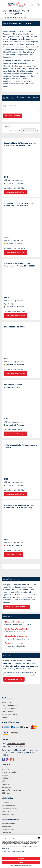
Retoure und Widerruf (10, 714)
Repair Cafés (6, 811)
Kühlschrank (6, 833)
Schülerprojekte (8, 814)
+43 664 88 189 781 (18, 746)
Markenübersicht (8, 805)
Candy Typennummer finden (17, 607)
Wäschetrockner (8, 827)
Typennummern (8, 802)
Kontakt (5, 717)
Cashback (5, 778)
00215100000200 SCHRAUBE (15, 327)
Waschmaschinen (8, 824)
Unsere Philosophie (9, 772)
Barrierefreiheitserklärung (12, 790)
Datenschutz (6, 787)
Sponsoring (6, 775)
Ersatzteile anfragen (9, 808)
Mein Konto (6, 702)
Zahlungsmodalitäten (10, 705)
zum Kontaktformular (14, 679)
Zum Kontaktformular (13, 554)
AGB (3, 781)
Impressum (6, 784)
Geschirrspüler (7, 830)
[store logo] (17, 4)
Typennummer (10, 106)
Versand (20, 180)
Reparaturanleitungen (21, 81)
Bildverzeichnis (8, 793)
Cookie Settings (8, 711)
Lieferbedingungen (9, 708)
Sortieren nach (15, 131)
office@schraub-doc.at (16, 744)
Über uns (5, 769)
